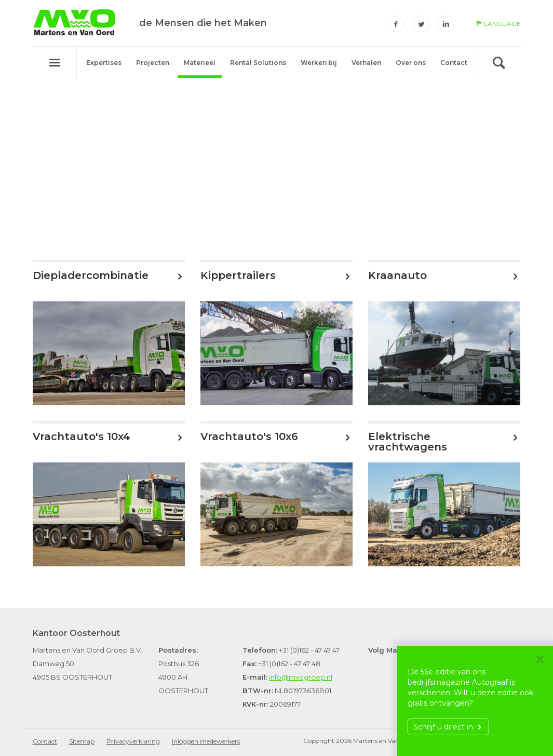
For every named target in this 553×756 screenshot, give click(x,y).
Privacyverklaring (133, 741)
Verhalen (366, 63)
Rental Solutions (258, 63)
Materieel (200, 63)
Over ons (411, 63)
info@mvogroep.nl (301, 677)
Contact (454, 63)
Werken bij (319, 63)
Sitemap (82, 741)
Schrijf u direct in (448, 727)
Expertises (104, 63)
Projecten (153, 63)
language (498, 24)
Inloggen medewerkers (206, 741)
